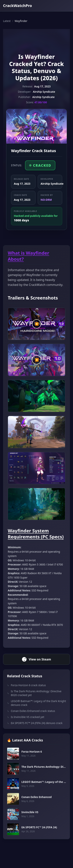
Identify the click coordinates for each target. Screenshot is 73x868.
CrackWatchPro (17, 6)
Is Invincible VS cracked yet (26, 717)
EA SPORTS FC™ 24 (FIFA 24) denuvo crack (35, 723)
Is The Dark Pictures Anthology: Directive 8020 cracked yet (34, 693)
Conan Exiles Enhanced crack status (31, 711)
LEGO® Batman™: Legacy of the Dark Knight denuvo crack (36, 703)
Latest (7, 21)
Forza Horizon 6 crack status (26, 685)
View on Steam (36, 659)
